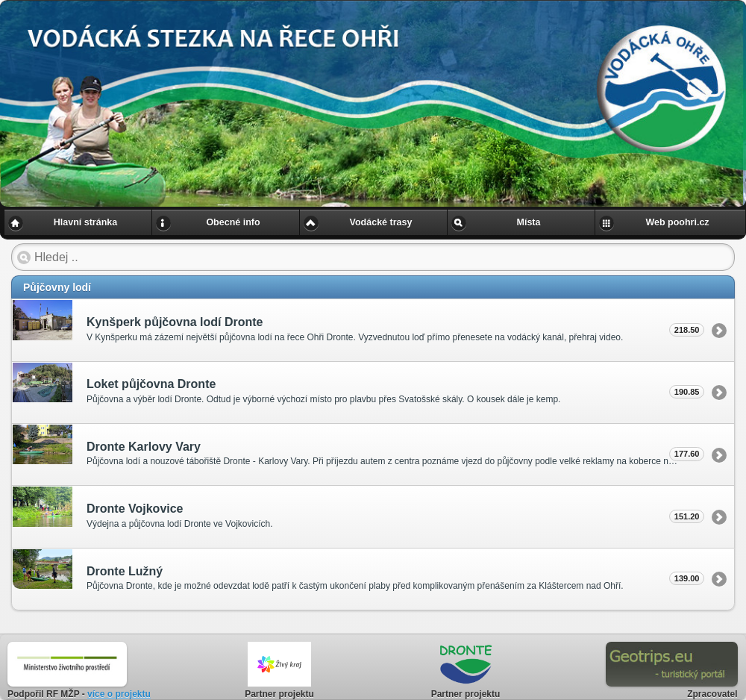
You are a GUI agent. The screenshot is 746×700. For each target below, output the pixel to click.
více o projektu (119, 694)
